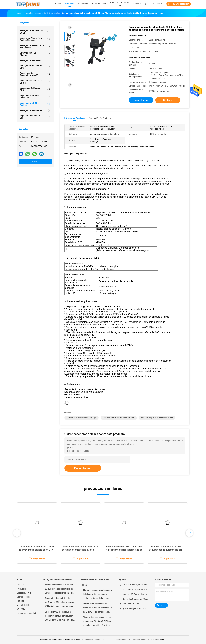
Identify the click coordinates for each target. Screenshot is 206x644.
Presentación (83, 468)
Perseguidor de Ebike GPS (35, 110)
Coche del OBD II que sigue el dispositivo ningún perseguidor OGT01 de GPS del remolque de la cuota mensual (59, 616)
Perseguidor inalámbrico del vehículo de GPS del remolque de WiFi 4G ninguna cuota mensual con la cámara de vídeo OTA (60, 603)
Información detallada (75, 118)
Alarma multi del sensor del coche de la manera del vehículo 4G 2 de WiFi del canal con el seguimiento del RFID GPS (97, 608)
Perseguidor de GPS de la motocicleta (35, 47)
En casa (20, 585)
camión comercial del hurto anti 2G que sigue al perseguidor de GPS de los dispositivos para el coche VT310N (59, 589)
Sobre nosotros (24, 597)
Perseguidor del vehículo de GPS (35, 32)
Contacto (35, 161)
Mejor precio (141, 100)
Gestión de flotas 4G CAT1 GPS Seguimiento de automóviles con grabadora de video (166, 550)
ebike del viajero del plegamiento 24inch (157, 418)
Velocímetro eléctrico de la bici (35, 82)
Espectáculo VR (24, 593)
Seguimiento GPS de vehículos (35, 97)
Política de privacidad (26, 613)
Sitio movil (21, 609)
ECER (165, 640)
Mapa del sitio (23, 605)
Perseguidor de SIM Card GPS (35, 67)
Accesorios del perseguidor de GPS (35, 74)
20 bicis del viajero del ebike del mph (82, 418)
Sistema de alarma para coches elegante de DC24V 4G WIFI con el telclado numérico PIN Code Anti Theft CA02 (97, 622)
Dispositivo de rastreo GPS (35, 89)
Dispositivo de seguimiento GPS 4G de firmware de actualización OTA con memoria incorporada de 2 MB (37, 550)
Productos (21, 589)
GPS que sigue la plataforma (35, 54)
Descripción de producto (100, 118)
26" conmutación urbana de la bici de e (119, 418)
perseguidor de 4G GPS (35, 60)
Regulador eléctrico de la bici (35, 117)
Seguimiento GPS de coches (35, 104)
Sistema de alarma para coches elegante (35, 39)
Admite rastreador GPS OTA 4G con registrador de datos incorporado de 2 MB (124, 550)
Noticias (20, 601)
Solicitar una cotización (179, 4)
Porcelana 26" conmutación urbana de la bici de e (61, 640)
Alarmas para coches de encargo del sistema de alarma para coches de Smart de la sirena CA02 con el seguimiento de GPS (98, 595)
